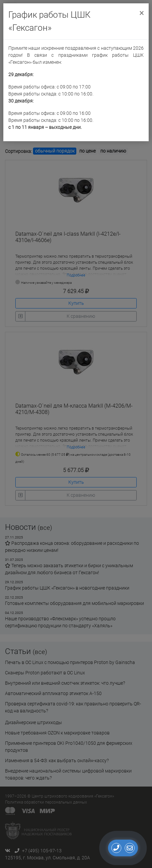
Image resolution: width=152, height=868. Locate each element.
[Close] (141, 13)
